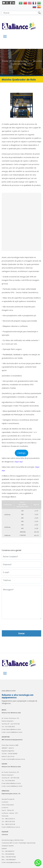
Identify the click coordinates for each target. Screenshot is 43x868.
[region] (21, 105)
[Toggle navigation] (5, 36)
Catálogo (21, 453)
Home (5, 61)
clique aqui (19, 462)
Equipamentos (21, 61)
